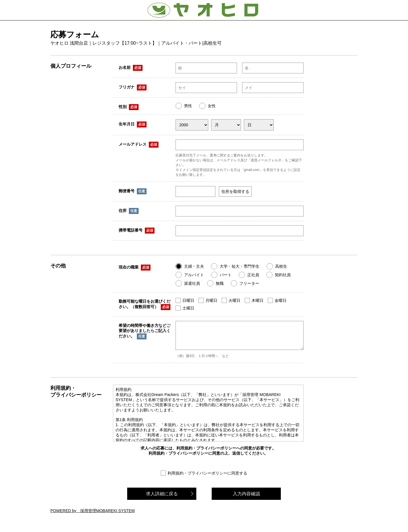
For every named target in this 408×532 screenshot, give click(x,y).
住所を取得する (235, 191)
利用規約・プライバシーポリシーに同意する (207, 477)
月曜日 (211, 300)
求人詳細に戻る (162, 498)
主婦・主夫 (194, 266)
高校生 (281, 266)
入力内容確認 (246, 498)
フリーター (249, 283)
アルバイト (194, 275)
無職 (220, 283)
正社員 (253, 275)
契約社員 (283, 275)
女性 (212, 106)
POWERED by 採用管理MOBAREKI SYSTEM (92, 515)
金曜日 (281, 300)
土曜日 (188, 308)
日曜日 (188, 300)
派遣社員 (192, 283)
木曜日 (257, 300)
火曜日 (234, 300)
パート (226, 275)
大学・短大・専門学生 (240, 266)
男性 (188, 106)
